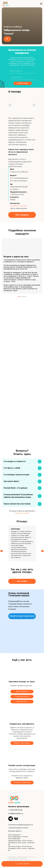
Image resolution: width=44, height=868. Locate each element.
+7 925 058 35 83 (15, 810)
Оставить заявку (23, 83)
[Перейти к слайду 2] (20, 297)
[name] (23, 71)
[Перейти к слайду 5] (26, 297)
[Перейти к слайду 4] (24, 297)
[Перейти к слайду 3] (22, 297)
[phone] (23, 77)
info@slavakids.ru (16, 814)
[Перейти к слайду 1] (18, 297)
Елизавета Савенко (18, 206)
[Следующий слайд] (42, 543)
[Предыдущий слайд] (2, 543)
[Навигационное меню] (41, 4)
